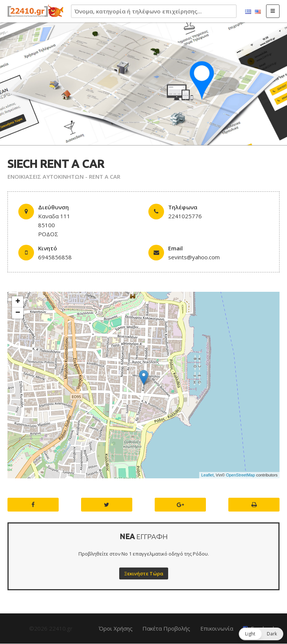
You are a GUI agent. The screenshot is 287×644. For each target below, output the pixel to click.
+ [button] (18, 302)
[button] (261, 634)
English (258, 12)
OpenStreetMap (241, 475)
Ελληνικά (248, 12)
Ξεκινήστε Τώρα (144, 573)
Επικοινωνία (217, 628)
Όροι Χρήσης (116, 628)
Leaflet (207, 475)
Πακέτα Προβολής (166, 628)
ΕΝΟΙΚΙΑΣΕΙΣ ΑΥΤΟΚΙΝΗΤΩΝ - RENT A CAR (64, 176)
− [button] (18, 313)
